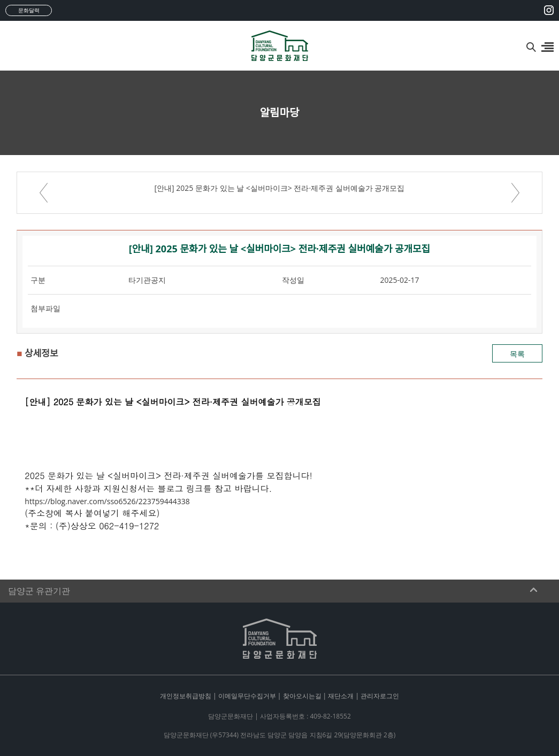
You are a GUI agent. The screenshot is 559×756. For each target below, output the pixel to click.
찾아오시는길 (302, 696)
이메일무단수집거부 (247, 696)
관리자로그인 (380, 696)
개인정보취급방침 (186, 696)
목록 (517, 354)
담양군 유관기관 (39, 591)
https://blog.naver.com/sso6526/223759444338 (107, 501)
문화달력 (29, 10)
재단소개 (341, 696)
